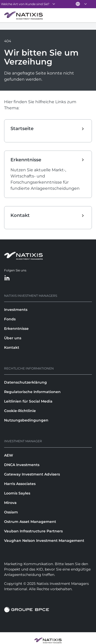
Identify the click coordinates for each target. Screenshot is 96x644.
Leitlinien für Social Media (28, 401)
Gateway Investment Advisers (32, 474)
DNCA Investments (22, 465)
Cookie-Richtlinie (20, 411)
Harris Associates (20, 484)
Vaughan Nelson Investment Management (44, 541)
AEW (9, 455)
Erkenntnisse (16, 329)
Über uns (13, 338)
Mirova (10, 503)
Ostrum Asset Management (30, 522)
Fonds (10, 319)
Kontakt (12, 347)
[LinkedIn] (7, 278)
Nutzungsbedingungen (26, 420)
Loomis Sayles (17, 493)
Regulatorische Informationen (32, 392)
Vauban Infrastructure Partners (33, 531)
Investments (16, 310)
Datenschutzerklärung (25, 382)
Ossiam (11, 512)
